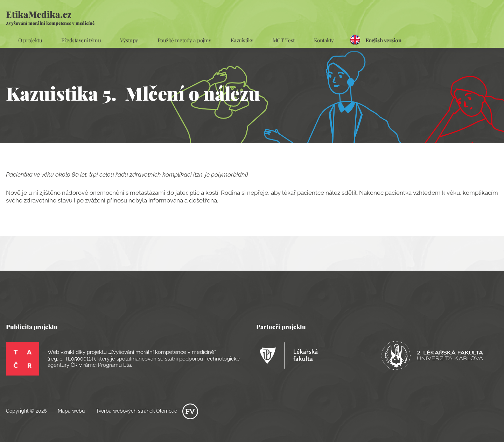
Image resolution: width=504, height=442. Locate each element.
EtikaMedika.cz (50, 17)
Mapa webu (71, 411)
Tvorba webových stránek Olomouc (147, 411)
